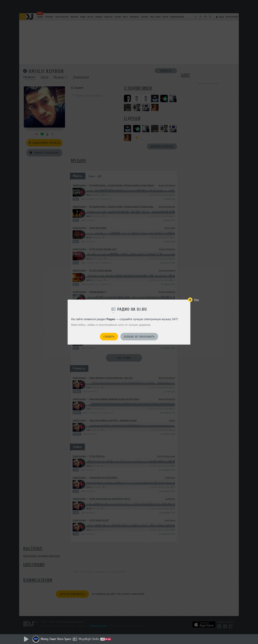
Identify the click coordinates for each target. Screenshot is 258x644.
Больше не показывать (139, 337)
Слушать (109, 337)
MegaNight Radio (89, 639)
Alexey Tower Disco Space (56, 639)
